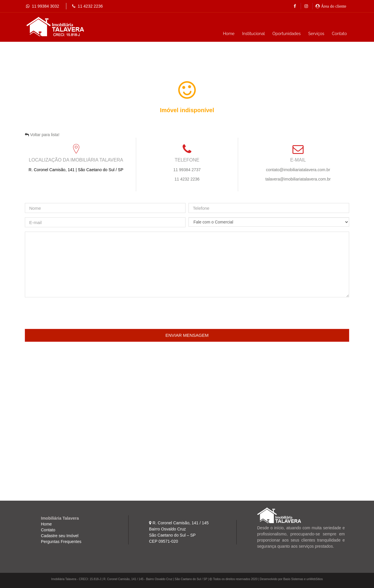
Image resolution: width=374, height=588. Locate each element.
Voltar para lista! (45, 135)
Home (229, 34)
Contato (339, 34)
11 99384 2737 (187, 170)
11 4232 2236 (84, 6)
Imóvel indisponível (187, 110)
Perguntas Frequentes (61, 542)
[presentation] (69, 313)
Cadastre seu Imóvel (60, 536)
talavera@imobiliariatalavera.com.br (298, 179)
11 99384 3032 (42, 6)
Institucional (254, 34)
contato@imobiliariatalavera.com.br (298, 170)
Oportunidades (286, 34)
